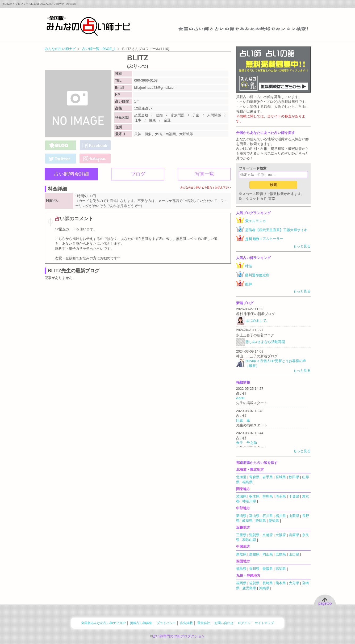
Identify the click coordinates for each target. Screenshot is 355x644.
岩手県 (268, 477)
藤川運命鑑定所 (257, 275)
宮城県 (281, 477)
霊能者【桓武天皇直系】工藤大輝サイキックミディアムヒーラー (276, 234)
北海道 (241, 477)
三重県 (241, 535)
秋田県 (294, 477)
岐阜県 (247, 521)
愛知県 (274, 521)
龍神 (249, 284)
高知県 (281, 569)
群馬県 (268, 496)
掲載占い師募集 (141, 623)
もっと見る (302, 246)
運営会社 (204, 623)
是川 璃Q (252, 239)
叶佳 (249, 266)
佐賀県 (254, 583)
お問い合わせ (224, 623)
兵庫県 (294, 535)
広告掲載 (186, 623)
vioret (240, 398)
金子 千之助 (247, 443)
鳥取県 (241, 554)
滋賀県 (254, 535)
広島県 (281, 554)
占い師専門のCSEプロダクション (179, 636)
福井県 (281, 516)
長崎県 (268, 583)
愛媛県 (268, 569)
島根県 (254, 554)
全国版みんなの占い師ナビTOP (103, 623)
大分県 (294, 583)
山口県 (294, 554)
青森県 (254, 477)
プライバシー (166, 623)
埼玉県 (281, 496)
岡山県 (268, 554)
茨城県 (241, 496)
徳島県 (241, 569)
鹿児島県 (249, 588)
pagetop (325, 603)
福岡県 (241, 583)
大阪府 (281, 535)
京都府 (268, 535)
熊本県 (281, 583)
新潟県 (241, 516)
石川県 (268, 516)
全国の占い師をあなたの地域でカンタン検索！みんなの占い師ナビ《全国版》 (89, 26)
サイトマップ (264, 623)
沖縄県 (264, 588)
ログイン (244, 623)
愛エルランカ (256, 221)
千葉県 (294, 496)
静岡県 (261, 521)
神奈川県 (249, 501)
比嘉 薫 (243, 420)
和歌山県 (249, 540)
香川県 (254, 569)
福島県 (247, 482)
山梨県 (294, 516)
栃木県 (254, 496)
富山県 (254, 516)
